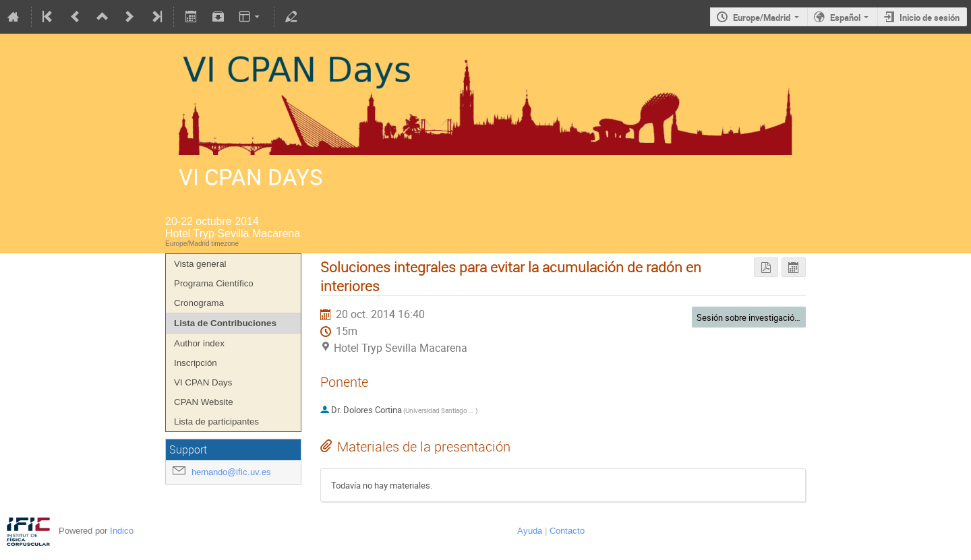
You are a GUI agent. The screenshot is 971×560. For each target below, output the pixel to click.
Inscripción (196, 363)
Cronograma (199, 303)
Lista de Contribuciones (225, 323)
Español (845, 18)
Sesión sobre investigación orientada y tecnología (791, 317)
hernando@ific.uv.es (231, 472)
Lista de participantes (216, 422)
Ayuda (530, 531)
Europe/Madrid (762, 18)
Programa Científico (214, 283)
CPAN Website (204, 402)
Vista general (200, 264)
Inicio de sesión (930, 18)
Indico (122, 531)
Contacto (567, 531)
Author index (199, 343)
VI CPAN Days (203, 382)
